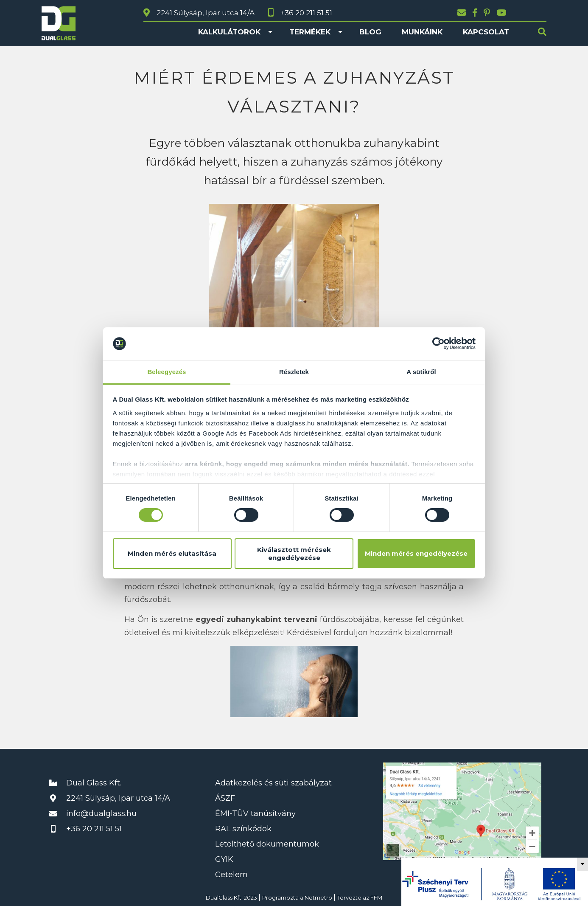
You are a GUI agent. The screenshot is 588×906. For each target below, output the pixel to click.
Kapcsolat (486, 32)
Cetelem (231, 875)
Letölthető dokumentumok (267, 844)
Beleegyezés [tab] (167, 372)
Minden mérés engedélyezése (416, 553)
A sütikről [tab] (421, 372)
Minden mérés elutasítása (172, 553)
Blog (370, 32)
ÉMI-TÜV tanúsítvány (255, 813)
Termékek (310, 32)
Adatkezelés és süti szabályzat (273, 783)
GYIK (224, 859)
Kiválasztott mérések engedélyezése (294, 554)
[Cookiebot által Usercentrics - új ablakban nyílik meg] (438, 343)
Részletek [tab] (294, 372)
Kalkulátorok (229, 32)
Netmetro (318, 898)
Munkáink (422, 32)
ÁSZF (225, 798)
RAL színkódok (243, 829)
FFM (376, 898)
